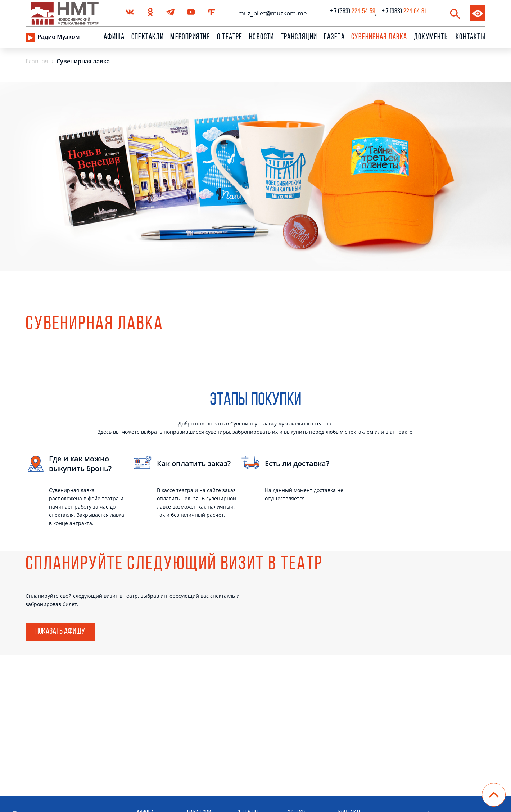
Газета (334, 37)
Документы (431, 37)
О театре (230, 37)
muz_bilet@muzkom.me (271, 13)
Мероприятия (190, 37)
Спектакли (148, 37)
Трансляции (299, 37)
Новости (261, 37)
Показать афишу (60, 632)
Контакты (471, 37)
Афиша (114, 37)
